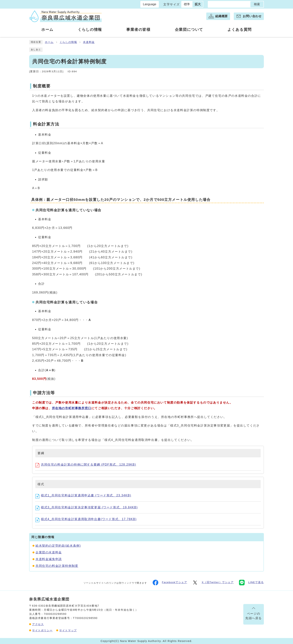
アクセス (38, 624)
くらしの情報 (68, 42)
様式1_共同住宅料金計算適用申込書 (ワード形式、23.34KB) (83, 495)
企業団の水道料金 (49, 552)
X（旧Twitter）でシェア (213, 583)
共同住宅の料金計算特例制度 (57, 566)
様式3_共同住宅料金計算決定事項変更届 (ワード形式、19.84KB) (87, 507)
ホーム (49, 42)
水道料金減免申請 (49, 559)
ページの (254, 617)
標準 (187, 4)
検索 (257, 4)
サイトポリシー (42, 630)
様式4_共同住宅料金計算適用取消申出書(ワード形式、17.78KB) (86, 519)
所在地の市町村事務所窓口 (72, 408)
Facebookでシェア (170, 583)
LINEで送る (251, 583)
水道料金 (89, 42)
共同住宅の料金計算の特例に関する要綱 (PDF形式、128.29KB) (86, 465)
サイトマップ (68, 630)
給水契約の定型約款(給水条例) (58, 546)
